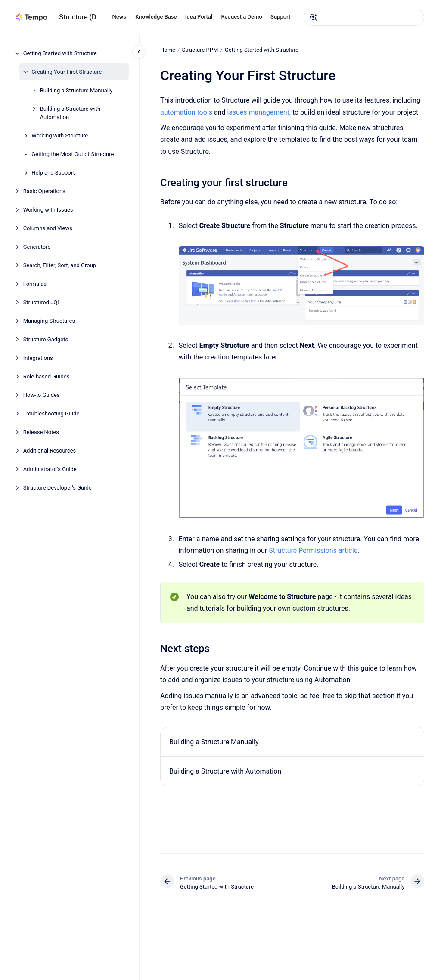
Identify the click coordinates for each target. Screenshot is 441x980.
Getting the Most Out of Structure (73, 154)
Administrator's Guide (50, 469)
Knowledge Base (156, 17)
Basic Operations (44, 191)
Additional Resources (50, 451)
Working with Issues (48, 210)
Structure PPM (200, 50)
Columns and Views (48, 228)
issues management (258, 112)
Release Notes (41, 432)
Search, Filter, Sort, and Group (60, 265)
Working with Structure (60, 136)
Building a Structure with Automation (70, 113)
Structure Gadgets (46, 339)
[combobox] (364, 17)
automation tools (186, 112)
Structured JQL (42, 302)
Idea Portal (199, 17)
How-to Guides (42, 395)
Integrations (38, 358)
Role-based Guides (47, 376)
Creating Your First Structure (67, 72)
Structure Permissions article (313, 551)
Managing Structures (49, 321)
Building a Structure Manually (76, 90)
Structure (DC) (80, 17)
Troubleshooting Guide (51, 414)
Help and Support (53, 173)
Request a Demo (241, 17)
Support (280, 17)
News (119, 17)
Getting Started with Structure (60, 53)
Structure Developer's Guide (57, 488)
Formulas (35, 284)
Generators (37, 247)
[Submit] (314, 17)
